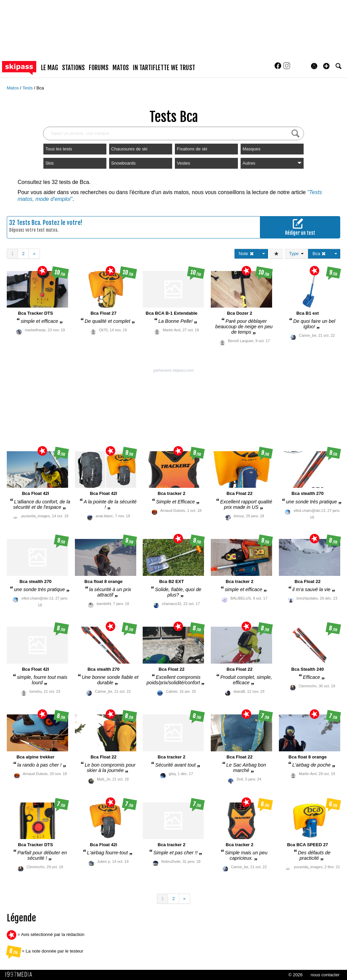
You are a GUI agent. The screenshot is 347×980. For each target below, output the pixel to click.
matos (121, 68)
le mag (49, 68)
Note (247, 254)
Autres (272, 163)
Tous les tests (59, 149)
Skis (50, 163)
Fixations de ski (192, 149)
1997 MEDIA (21, 975)
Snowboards (123, 163)
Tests (28, 88)
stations (73, 68)
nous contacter (325, 975)
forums (99, 68)
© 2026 (295, 975)
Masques (252, 149)
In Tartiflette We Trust (164, 68)
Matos (13, 88)
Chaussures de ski (129, 149)
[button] (326, 66)
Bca (40, 88)
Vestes (183, 163)
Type (296, 254)
